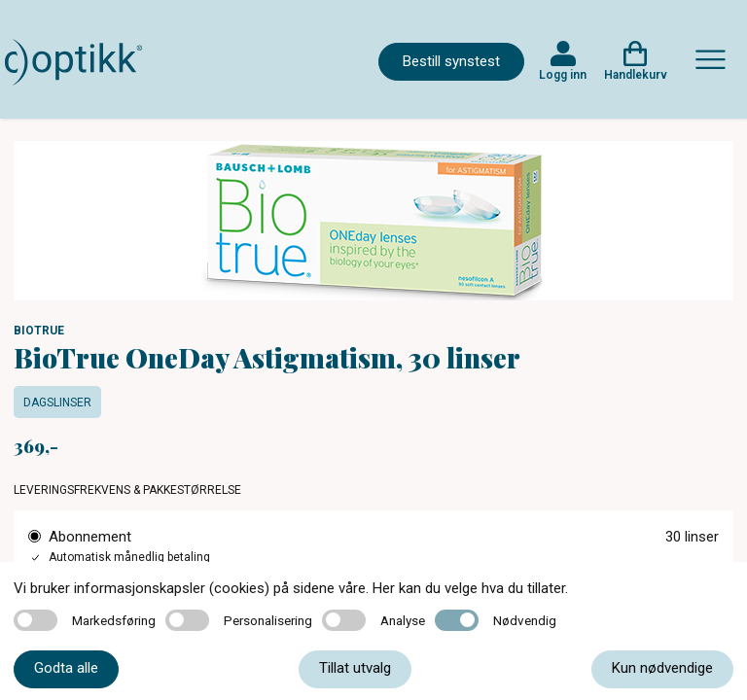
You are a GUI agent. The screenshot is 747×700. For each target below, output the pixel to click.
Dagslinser (57, 402)
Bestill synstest (451, 61)
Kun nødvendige (662, 668)
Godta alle (66, 668)
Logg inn (563, 75)
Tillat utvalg (355, 668)
